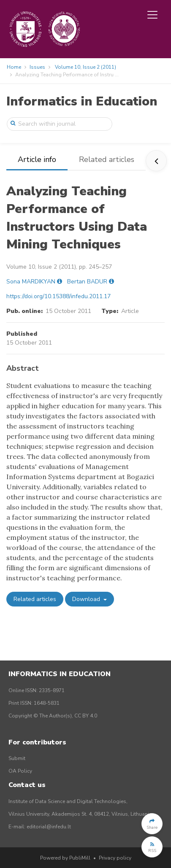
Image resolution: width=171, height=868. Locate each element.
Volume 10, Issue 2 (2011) (85, 67)
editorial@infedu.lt (49, 827)
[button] (152, 824)
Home (14, 67)
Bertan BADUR (87, 282)
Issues (37, 67)
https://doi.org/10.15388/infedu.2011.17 (58, 296)
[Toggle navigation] (152, 15)
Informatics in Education (82, 101)
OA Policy (20, 771)
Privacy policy (115, 858)
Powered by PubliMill (65, 858)
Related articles (107, 159)
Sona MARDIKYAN (31, 282)
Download (87, 599)
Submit (17, 758)
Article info (37, 159)
